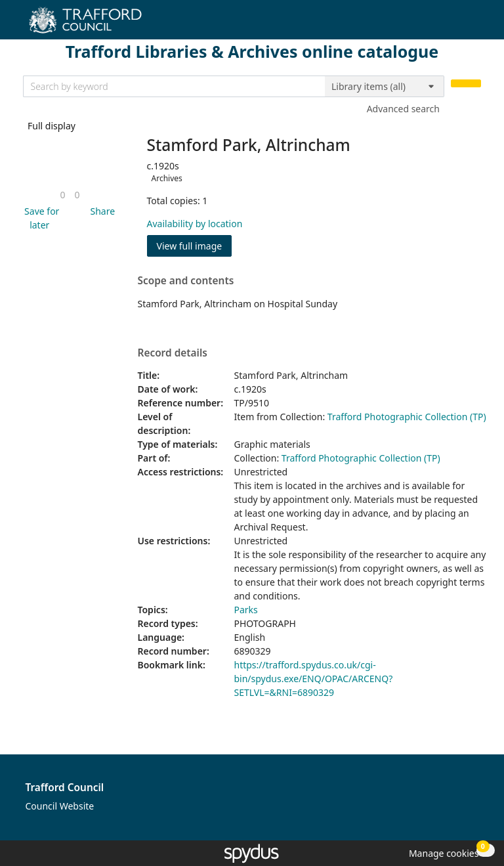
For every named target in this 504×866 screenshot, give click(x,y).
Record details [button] (173, 353)
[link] (62, 195)
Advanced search (403, 109)
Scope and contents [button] (186, 281)
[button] (40, 218)
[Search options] (385, 87)
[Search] (466, 84)
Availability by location (195, 224)
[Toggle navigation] (474, 25)
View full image (190, 246)
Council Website (60, 806)
